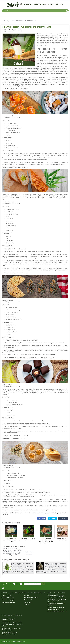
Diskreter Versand (6, 595)
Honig (56, 513)
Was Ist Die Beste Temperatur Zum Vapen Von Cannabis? (56, 600)
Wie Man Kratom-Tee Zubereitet (56, 607)
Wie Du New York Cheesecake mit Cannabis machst (11, 540)
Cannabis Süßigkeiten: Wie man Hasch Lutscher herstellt (18, 555)
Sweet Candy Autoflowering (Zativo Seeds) (22, 564)
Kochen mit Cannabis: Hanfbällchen (13, 550)
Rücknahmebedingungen (8, 602)
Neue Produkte (28, 600)
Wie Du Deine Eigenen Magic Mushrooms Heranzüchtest (9, 633)
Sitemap (27, 604)
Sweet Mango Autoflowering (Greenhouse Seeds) (55, 564)
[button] (42, 519)
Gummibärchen (56, 62)
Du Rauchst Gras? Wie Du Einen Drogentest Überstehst (10, 619)
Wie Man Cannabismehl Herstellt (12, 549)
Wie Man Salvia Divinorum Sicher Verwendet (56, 604)
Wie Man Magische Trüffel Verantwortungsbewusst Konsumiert (57, 610)
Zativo (9, 642)
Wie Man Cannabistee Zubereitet (28, 539)
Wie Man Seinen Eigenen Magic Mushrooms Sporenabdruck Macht (56, 596)
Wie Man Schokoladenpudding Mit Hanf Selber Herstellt (18, 552)
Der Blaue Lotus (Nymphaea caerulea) (12, 622)
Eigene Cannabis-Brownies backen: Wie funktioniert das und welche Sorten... (46, 541)
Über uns (27, 595)
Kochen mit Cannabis (15, 31)
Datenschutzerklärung (8, 597)
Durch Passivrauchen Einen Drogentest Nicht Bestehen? (12, 625)
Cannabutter (40, 84)
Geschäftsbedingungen (8, 600)
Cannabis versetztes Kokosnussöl (22, 79)
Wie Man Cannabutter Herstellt (12, 553)
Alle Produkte (28, 602)
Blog (7, 21)
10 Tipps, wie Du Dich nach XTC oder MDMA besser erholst (11, 629)
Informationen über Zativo (31, 597)
